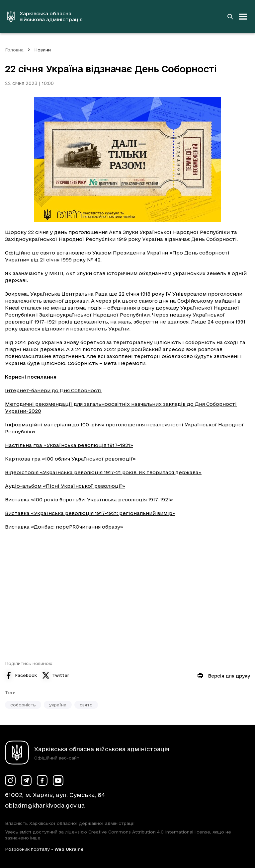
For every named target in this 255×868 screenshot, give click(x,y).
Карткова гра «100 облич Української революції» (70, 459)
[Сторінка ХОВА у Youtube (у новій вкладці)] (58, 780)
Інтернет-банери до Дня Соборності (53, 390)
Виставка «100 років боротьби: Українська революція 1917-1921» (89, 500)
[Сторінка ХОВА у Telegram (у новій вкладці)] (26, 780)
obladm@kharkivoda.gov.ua (45, 805)
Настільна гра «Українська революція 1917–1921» (69, 445)
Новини (42, 50)
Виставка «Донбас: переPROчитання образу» (64, 527)
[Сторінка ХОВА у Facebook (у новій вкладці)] (42, 780)
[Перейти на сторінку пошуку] (230, 17)
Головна (14, 50)
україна (58, 705)
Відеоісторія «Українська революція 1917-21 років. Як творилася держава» (103, 472)
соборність (23, 705)
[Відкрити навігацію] (243, 17)
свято (86, 705)
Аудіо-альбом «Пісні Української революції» (65, 486)
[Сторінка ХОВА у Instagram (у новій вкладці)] (10, 780)
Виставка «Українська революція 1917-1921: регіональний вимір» (90, 513)
